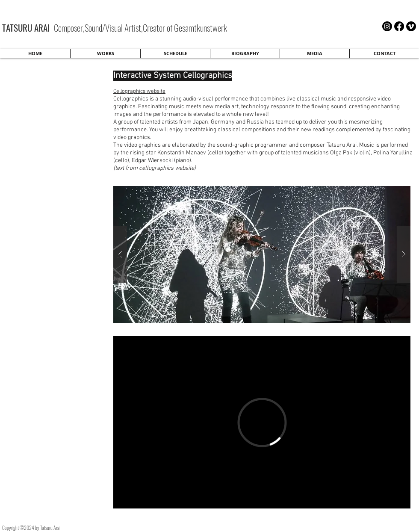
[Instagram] (387, 26)
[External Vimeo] (262, 422)
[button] (262, 254)
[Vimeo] (411, 26)
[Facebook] (399, 26)
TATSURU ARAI (27, 28)
